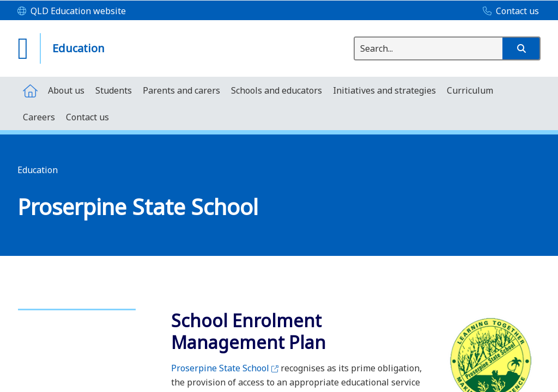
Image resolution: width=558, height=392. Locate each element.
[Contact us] (508, 11)
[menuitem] (30, 90)
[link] (77, 305)
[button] (521, 48)
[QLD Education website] (72, 11)
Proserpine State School (225, 368)
